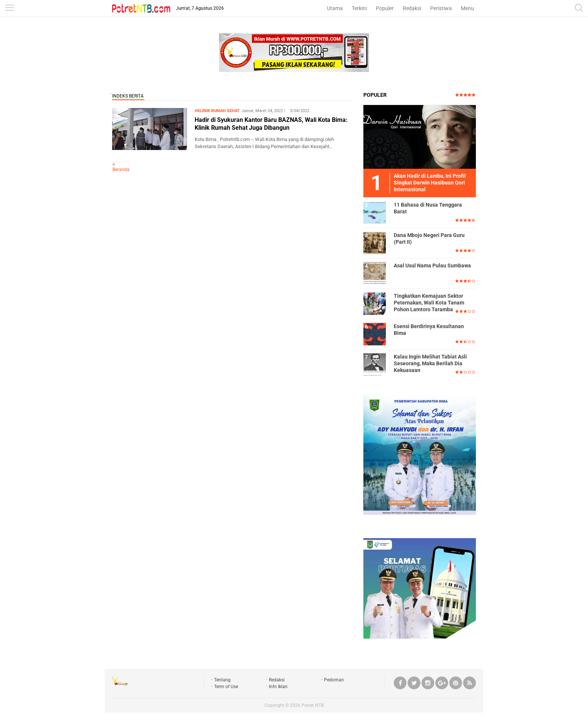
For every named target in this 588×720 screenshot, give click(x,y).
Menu (467, 8)
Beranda (121, 169)
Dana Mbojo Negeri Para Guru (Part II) (429, 238)
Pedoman (334, 680)
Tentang (222, 680)
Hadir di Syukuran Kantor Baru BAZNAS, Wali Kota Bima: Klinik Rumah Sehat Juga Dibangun (271, 124)
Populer (385, 8)
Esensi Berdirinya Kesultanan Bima (429, 330)
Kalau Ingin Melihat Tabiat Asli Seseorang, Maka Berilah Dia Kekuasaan (430, 363)
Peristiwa (441, 8)
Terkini (359, 8)
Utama (335, 8)
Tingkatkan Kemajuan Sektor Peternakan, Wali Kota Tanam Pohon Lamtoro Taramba (429, 303)
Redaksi (412, 8)
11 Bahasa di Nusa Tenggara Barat (428, 208)
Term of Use (226, 687)
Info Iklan (278, 687)
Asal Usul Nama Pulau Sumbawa (432, 265)
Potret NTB (313, 705)
